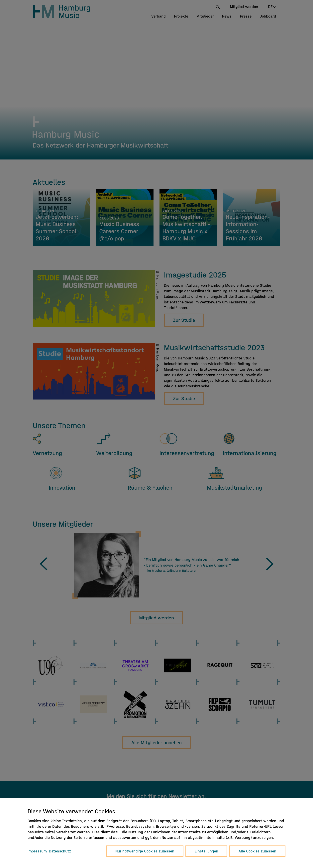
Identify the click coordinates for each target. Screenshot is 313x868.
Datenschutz (60, 851)
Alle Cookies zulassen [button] (257, 851)
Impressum (37, 851)
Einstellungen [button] (206, 851)
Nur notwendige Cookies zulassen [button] (145, 851)
